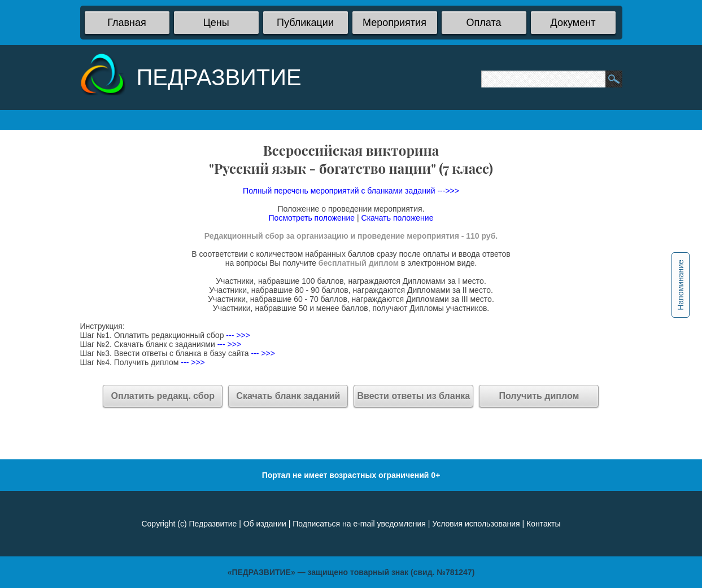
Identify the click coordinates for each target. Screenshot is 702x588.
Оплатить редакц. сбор (163, 396)
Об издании (265, 524)
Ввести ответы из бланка (414, 396)
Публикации (305, 23)
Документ (573, 23)
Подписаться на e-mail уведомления (359, 524)
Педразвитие (213, 524)
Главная (127, 23)
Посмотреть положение (312, 218)
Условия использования (476, 524)
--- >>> (237, 335)
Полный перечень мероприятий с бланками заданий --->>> (351, 191)
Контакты (543, 524)
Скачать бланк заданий (288, 396)
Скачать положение (398, 218)
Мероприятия (394, 23)
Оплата (484, 23)
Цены (216, 23)
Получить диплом (539, 396)
